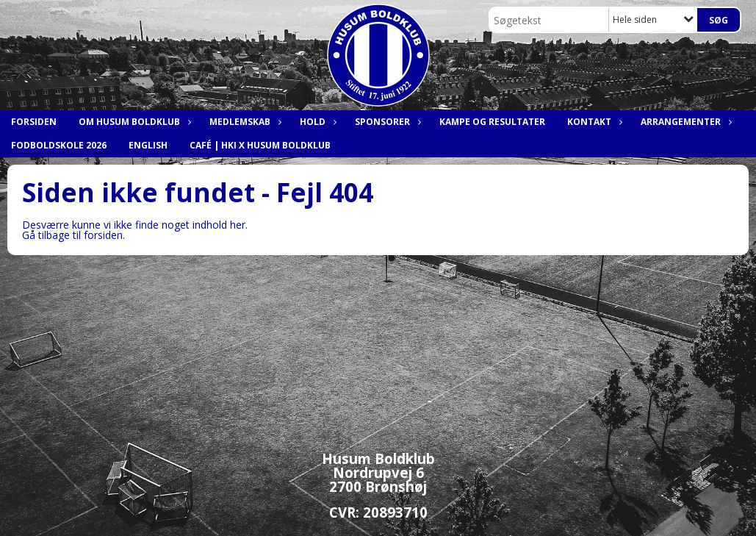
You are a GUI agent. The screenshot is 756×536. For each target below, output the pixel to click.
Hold (316, 122)
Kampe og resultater (492, 122)
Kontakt (593, 122)
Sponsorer (386, 122)
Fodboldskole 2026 (59, 145)
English (148, 145)
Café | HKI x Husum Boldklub (260, 145)
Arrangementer (684, 122)
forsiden (103, 235)
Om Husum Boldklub (133, 122)
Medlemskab (244, 122)
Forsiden (34, 122)
